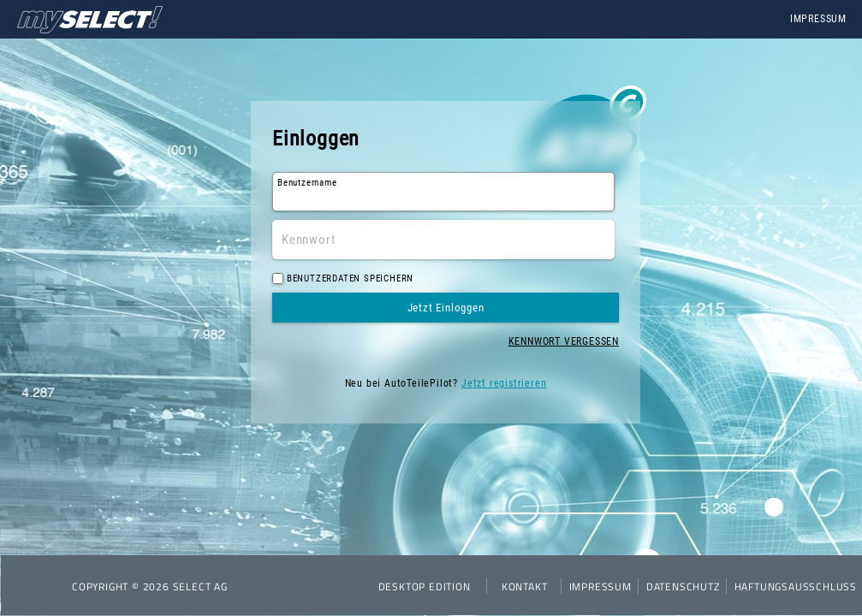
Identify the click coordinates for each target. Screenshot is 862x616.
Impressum (818, 19)
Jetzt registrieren (504, 383)
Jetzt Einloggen (446, 308)
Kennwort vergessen (564, 341)
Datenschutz (683, 586)
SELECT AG (200, 586)
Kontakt (525, 586)
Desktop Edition (425, 586)
